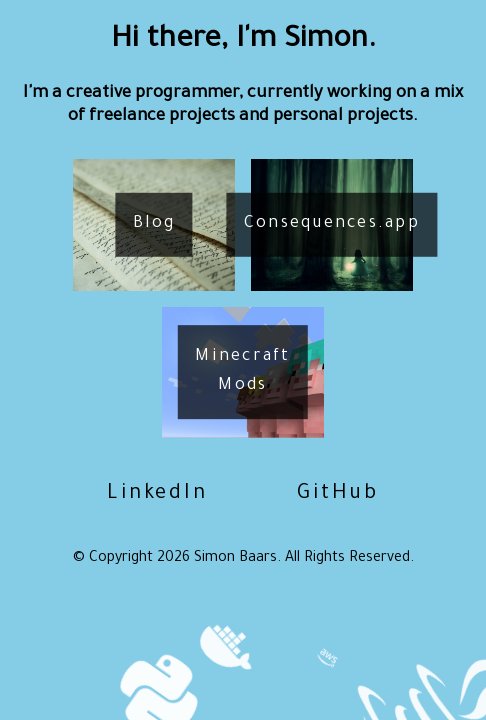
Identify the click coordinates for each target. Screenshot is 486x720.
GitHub (338, 495)
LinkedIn (157, 495)
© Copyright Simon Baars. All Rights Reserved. (243, 559)
